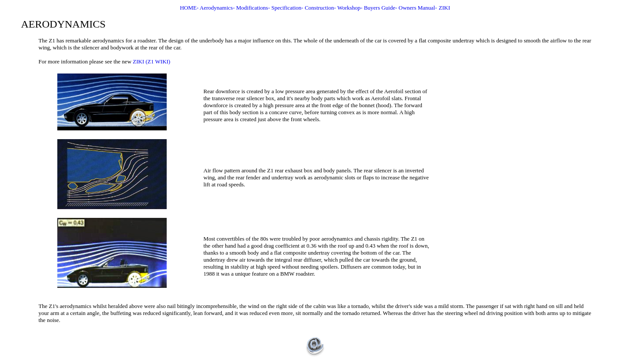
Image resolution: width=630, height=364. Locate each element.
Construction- (321, 8)
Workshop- (351, 8)
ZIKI (444, 8)
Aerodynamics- (218, 8)
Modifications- (254, 8)
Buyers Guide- (381, 8)
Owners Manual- (418, 8)
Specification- (288, 8)
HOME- (190, 8)
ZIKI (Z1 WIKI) (152, 61)
